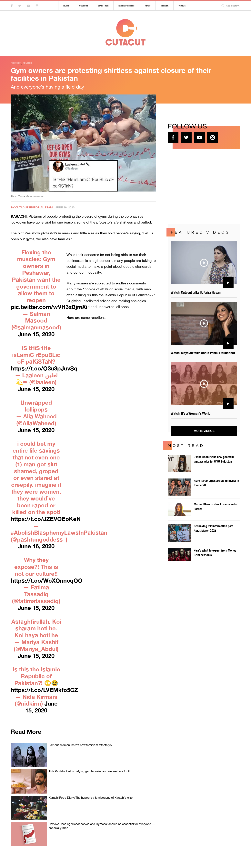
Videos (182, 6)
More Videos (204, 431)
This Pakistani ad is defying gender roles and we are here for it (89, 771)
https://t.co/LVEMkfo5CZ (44, 690)
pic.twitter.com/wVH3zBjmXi (49, 307)
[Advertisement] (197, 186)
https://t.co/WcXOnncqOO (47, 580)
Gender (165, 6)
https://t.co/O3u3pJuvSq (44, 368)
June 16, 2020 (36, 546)
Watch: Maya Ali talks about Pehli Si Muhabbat (203, 353)
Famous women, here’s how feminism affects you (81, 745)
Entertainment (127, 6)
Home (66, 6)
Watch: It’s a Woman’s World (191, 413)
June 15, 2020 (36, 334)
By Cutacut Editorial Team (32, 207)
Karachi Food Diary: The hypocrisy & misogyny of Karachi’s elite (91, 798)
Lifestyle (103, 6)
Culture (84, 6)
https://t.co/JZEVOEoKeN (46, 519)
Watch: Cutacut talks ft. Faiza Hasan (196, 292)
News (148, 6)
